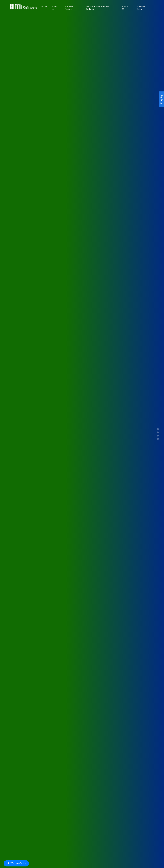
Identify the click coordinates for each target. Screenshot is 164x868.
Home (44, 6)
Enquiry (161, 99)
